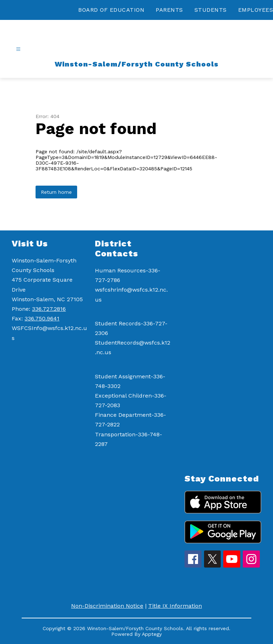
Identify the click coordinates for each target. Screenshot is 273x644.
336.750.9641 (42, 318)
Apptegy (152, 634)
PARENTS (169, 10)
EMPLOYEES (256, 10)
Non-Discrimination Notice (107, 606)
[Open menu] (18, 49)
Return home (56, 192)
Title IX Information (175, 606)
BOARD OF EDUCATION (111, 10)
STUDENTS (211, 10)
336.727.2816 (49, 309)
